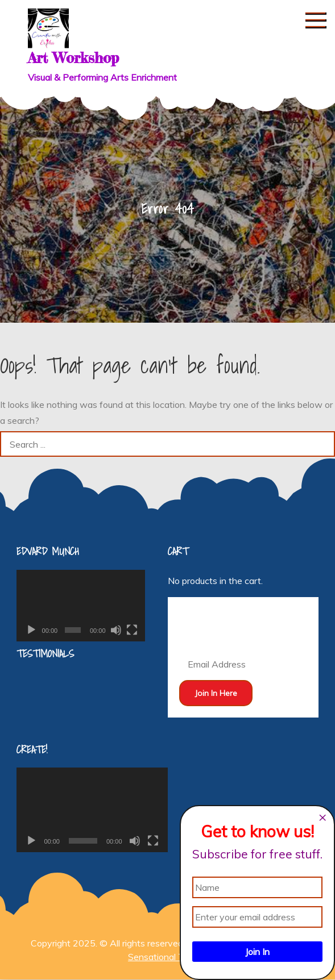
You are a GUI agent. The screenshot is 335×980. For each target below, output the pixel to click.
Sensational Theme (167, 957)
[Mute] (116, 630)
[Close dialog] (322, 818)
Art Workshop (73, 58)
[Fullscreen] (132, 630)
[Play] (31, 630)
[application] (80, 606)
